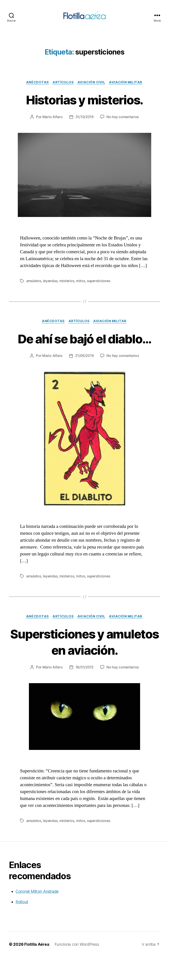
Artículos (63, 89)
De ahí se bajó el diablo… (84, 353)
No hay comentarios (123, 124)
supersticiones (100, 288)
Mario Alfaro (52, 124)
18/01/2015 (84, 690)
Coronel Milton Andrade (37, 914)
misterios (68, 288)
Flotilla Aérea (37, 967)
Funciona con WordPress (77, 967)
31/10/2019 (84, 124)
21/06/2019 (84, 379)
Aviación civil (92, 89)
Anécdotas (36, 89)
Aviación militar (128, 89)
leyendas (51, 288)
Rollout (22, 925)
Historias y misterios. (84, 106)
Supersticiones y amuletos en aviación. (84, 665)
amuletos (34, 288)
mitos (81, 288)
